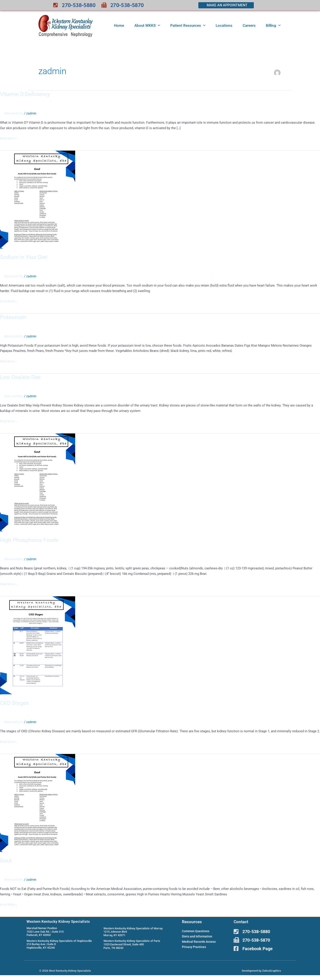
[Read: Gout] (38, 802)
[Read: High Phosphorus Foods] (38, 482)
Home (119, 25)
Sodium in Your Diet (25, 257)
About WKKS (147, 25)
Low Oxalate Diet (21, 377)
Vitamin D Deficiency (26, 94)
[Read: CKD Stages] (38, 645)
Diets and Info (15, 113)
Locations (224, 25)
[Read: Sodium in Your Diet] (38, 199)
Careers (249, 25)
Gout (6, 860)
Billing (273, 25)
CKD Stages (15, 702)
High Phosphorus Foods (30, 540)
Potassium (13, 317)
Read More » (9, 138)
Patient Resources (188, 25)
